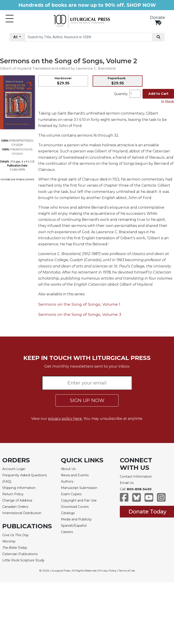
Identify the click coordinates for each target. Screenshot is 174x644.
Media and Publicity (76, 519)
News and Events (75, 475)
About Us (68, 469)
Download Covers (75, 507)
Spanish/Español (74, 526)
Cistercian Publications (20, 554)
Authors (67, 481)
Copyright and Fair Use (79, 500)
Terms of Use (127, 571)
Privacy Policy (107, 571)
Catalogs (68, 513)
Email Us (127, 483)
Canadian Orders (15, 507)
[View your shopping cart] (157, 23)
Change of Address (17, 500)
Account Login (14, 469)
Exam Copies (71, 494)
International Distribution (22, 513)
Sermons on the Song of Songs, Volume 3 (80, 314)
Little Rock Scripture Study (23, 560)
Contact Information (136, 477)
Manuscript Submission (79, 488)
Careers (67, 532)
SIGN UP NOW (87, 400)
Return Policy (13, 494)
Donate (157, 18)
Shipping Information (19, 488)
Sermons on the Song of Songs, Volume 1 (79, 304)
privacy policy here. (65, 419)
